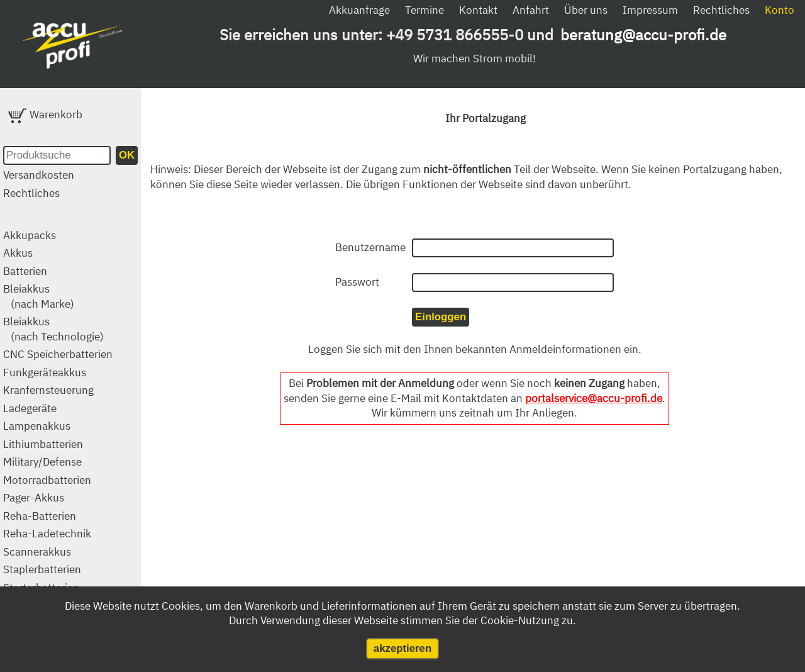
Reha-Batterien (40, 516)
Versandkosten (39, 175)
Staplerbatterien (42, 569)
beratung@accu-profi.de (643, 35)
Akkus (18, 253)
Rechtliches (721, 10)
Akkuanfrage (359, 10)
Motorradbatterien (47, 480)
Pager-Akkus (34, 498)
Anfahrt (531, 10)
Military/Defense (42, 462)
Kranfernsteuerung (48, 390)
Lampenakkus (37, 426)
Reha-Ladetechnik (47, 534)
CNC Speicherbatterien (58, 354)
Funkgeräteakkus (45, 372)
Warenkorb (45, 115)
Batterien (25, 271)
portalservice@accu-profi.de (594, 398)
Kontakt (478, 10)
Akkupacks (30, 235)
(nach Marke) (42, 304)
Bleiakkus (26, 289)
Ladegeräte (30, 408)
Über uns (586, 10)
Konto (780, 10)
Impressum (650, 10)
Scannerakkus (37, 552)
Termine (425, 10)
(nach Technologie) (57, 337)
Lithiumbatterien (43, 444)
